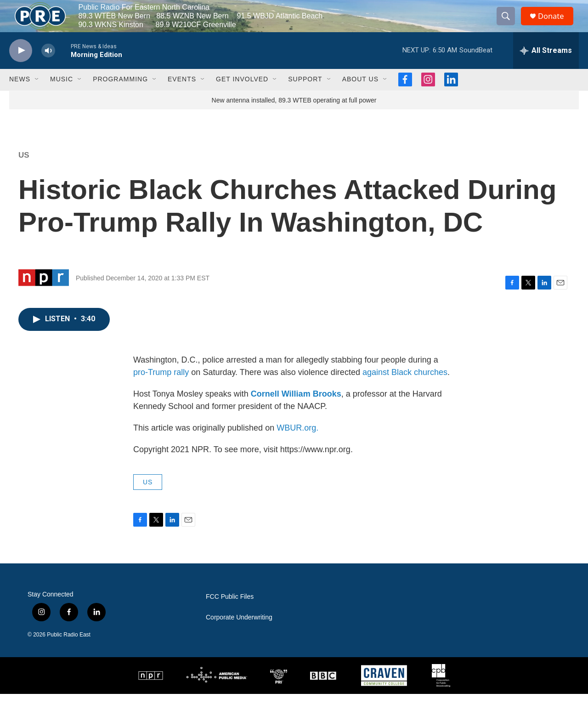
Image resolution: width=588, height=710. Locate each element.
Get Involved (242, 96)
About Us (360, 96)
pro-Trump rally (161, 388)
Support (305, 96)
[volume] (48, 67)
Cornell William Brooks (296, 410)
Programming (120, 96)
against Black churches (405, 388)
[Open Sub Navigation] (37, 96)
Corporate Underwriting (239, 633)
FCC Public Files (230, 613)
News (20, 96)
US (24, 171)
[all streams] (546, 67)
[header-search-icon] (509, 24)
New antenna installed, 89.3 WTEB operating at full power (294, 116)
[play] (21, 67)
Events (182, 96)
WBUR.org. (297, 444)
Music (62, 96)
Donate (555, 24)
